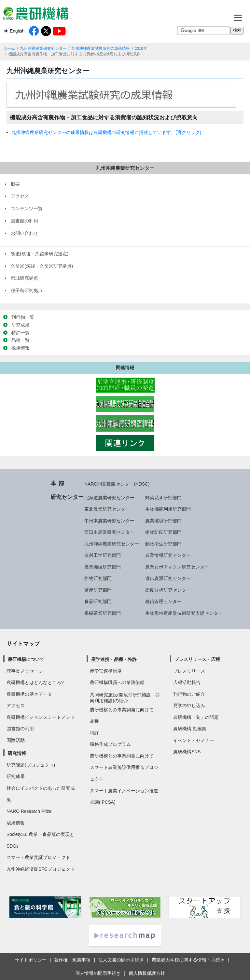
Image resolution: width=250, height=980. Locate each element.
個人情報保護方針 (147, 973)
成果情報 (16, 823)
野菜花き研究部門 (163, 498)
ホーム (9, 48)
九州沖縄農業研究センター (43, 48)
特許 (94, 733)
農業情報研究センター (168, 555)
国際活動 (16, 740)
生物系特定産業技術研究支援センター (184, 613)
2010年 (141, 48)
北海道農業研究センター (109, 498)
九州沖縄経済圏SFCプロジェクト (41, 869)
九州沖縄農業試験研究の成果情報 (101, 48)
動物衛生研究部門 (163, 544)
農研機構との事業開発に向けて (122, 710)
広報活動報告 (187, 682)
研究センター (67, 497)
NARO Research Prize (29, 811)
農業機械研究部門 (103, 567)
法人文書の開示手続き (121, 960)
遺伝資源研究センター (168, 578)
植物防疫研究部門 (163, 532)
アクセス (16, 705)
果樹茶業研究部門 (103, 613)
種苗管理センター (163, 601)
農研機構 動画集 (190, 729)
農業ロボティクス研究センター (177, 567)
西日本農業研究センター (109, 532)
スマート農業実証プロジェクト (38, 857)
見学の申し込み (189, 705)
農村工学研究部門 (103, 555)
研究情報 (17, 753)
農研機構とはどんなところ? (35, 682)
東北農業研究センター (107, 509)
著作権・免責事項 (72, 960)
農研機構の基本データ (29, 694)
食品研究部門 (98, 601)
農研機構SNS (187, 752)
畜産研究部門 (98, 590)
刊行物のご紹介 (189, 694)
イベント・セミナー (194, 740)
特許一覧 (21, 333)
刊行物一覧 (23, 317)
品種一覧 (21, 340)
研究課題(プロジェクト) (31, 765)
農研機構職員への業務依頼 (117, 682)
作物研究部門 (98, 578)
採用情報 (21, 348)
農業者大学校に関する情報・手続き (188, 960)
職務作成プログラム (110, 744)
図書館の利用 (20, 729)
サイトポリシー (31, 960)
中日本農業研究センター (109, 521)
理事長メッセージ (25, 671)
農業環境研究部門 (163, 521)
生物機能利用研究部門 (168, 509)
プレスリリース (189, 671)
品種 (94, 721)
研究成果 (21, 325)
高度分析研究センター (168, 590)
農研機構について (26, 659)
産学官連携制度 (106, 671)
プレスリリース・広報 (197, 659)
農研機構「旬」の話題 (196, 717)
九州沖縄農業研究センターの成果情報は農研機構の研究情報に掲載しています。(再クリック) (106, 132)
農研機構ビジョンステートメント (41, 717)
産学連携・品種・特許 (114, 659)
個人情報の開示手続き (98, 973)
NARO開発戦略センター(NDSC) (117, 484)
